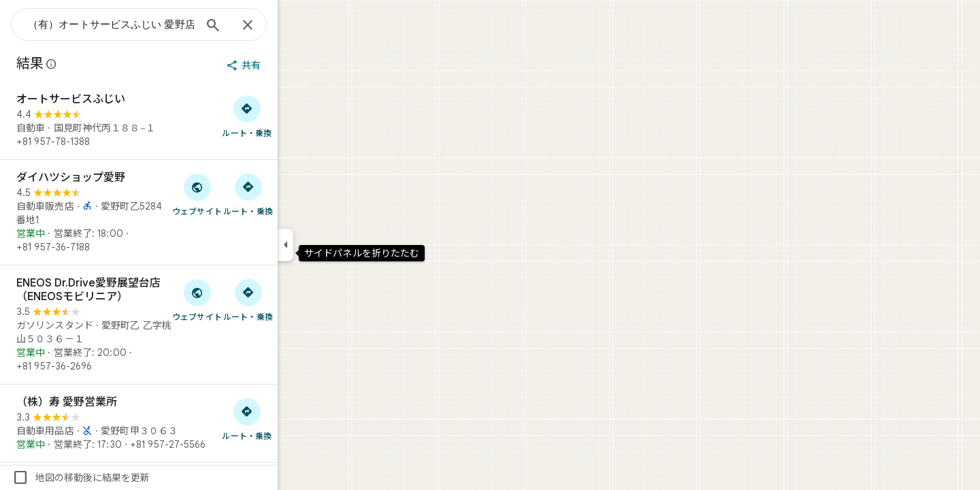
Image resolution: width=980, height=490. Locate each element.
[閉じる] (297, 26)
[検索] (262, 27)
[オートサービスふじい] (188, 120)
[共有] (294, 65)
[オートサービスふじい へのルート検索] (296, 116)
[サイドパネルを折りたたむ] (334, 245)
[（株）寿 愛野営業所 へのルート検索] (296, 419)
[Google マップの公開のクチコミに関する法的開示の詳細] (101, 64)
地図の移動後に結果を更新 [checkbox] (130, 478)
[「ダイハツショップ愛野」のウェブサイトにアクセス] (246, 194)
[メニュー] (24, 23)
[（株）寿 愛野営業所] (188, 423)
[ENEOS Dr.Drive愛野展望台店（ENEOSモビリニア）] (188, 325)
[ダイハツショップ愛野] (188, 212)
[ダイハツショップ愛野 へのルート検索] (297, 194)
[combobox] (160, 24)
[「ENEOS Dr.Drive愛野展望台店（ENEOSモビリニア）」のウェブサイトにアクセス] (246, 299)
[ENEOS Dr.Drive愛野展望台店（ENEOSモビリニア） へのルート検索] (297, 299)
